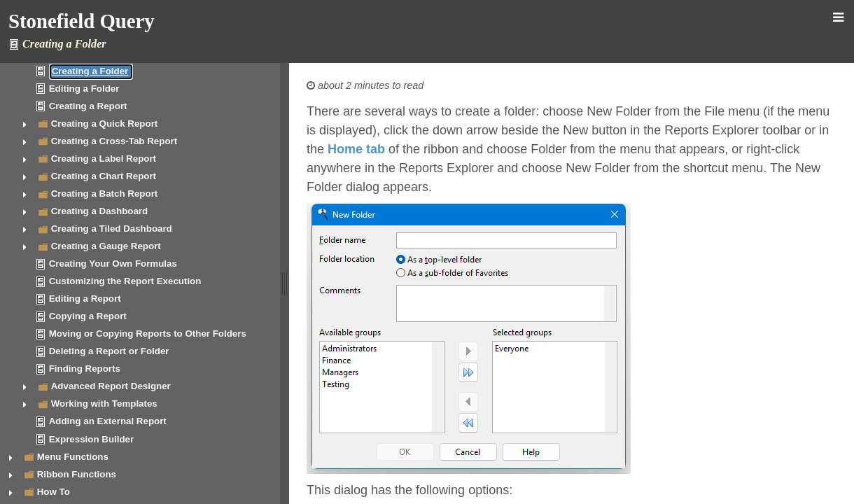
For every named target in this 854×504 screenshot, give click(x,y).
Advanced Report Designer (111, 386)
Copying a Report (88, 316)
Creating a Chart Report (104, 176)
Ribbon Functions (77, 474)
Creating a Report (88, 106)
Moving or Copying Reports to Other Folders (148, 334)
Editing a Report (85, 299)
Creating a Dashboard (100, 211)
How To (54, 492)
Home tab (356, 149)
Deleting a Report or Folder (109, 351)
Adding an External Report (108, 421)
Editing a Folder (84, 89)
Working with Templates (104, 404)
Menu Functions (73, 457)
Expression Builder (91, 439)
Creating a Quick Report (105, 124)
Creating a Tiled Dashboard (112, 229)
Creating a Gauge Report (106, 246)
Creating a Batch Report (105, 194)
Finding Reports (85, 369)
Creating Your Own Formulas (113, 264)
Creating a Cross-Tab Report (114, 141)
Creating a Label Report (104, 159)
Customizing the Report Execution (125, 281)
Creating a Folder (90, 71)
